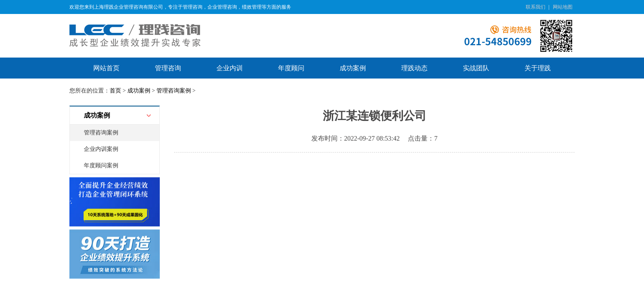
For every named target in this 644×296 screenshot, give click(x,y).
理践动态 (414, 68)
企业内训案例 (101, 149)
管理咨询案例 (174, 91)
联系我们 (536, 7)
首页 (115, 91)
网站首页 (106, 68)
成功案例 (353, 68)
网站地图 (563, 7)
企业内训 (230, 68)
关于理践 (538, 68)
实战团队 (476, 68)
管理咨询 (168, 68)
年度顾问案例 (101, 165)
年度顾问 (291, 68)
